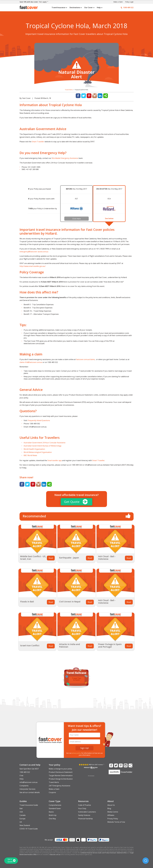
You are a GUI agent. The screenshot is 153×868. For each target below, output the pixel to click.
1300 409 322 (25, 772)
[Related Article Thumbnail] (37, 539)
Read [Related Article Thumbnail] (51, 558)
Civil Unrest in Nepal (70, 602)
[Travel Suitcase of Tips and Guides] (76, 671)
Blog (109, 808)
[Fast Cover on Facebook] (111, 765)
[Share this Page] (130, 765)
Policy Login (129, 2)
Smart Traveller (38, 142)
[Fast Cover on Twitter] (116, 765)
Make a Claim (118, 2)
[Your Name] (84, 735)
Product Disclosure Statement (61, 772)
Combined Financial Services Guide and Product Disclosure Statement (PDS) (103, 853)
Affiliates (111, 815)
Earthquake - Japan (69, 558)
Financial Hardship (85, 819)
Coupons (52, 792)
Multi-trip (53, 815)
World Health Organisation (34, 449)
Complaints (24, 786)
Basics (51, 812)
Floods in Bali (27, 602)
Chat (21, 776)
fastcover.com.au (55, 855)
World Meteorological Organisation (38, 452)
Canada (22, 815)
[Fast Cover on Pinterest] (121, 765)
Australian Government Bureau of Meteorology (42, 446)
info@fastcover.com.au (29, 782)
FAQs (22, 779)
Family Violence (84, 815)
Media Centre (113, 812)
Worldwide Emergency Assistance (65, 158)
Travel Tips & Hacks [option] (76, 679)
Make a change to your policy (60, 769)
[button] (146, 861)
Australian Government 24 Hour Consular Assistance (45, 443)
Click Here (76, 219)
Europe (22, 819)
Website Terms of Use (116, 822)
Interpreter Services (27, 789)
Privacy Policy (113, 819)
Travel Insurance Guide (29, 805)
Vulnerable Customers (87, 812)
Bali (21, 808)
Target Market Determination (61, 776)
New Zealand (25, 825)
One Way (52, 819)
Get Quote (76, 502)
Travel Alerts (69, 90)
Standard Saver (55, 808)
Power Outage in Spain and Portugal (110, 645)
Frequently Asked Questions (39, 420)
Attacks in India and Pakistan (70, 645)
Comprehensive (55, 805)
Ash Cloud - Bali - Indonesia (107, 558)
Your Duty (82, 808)
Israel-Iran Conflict (30, 645)
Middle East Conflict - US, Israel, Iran (33, 558)
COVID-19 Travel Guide (29, 829)
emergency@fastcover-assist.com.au (34, 252)
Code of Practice (85, 805)
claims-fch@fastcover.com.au (31, 362)
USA (21, 812)
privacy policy (76, 753)
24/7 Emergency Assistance (59, 786)
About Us (111, 805)
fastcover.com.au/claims (85, 359)
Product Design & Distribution (61, 779)
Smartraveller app (55, 460)
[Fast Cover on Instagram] (125, 765)
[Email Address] (84, 742)
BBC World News (30, 455)
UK (21, 822)
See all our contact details (30, 792)
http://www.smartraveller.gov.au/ (33, 266)
